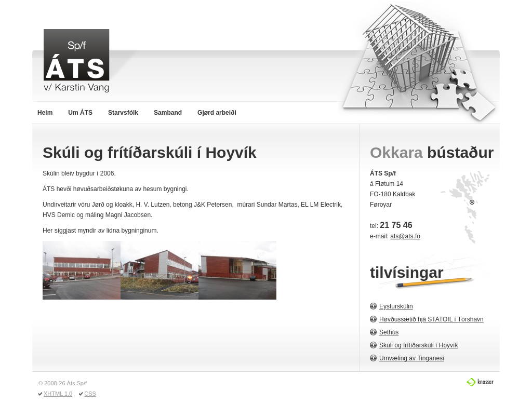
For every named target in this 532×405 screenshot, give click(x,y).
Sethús (389, 332)
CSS (90, 394)
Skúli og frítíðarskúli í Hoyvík (418, 345)
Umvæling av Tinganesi (412, 358)
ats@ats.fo (405, 236)
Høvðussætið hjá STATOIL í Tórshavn (431, 319)
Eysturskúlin (396, 306)
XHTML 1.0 (58, 394)
